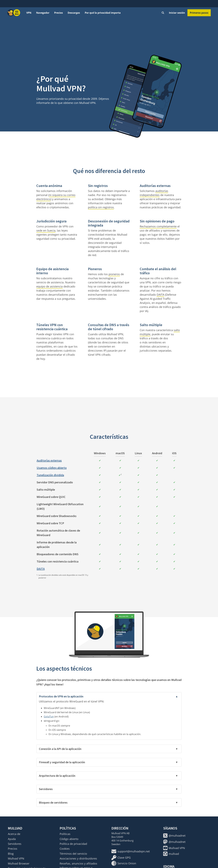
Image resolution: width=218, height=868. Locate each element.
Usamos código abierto (52, 468)
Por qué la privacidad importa (103, 13)
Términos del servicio (73, 854)
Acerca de (14, 834)
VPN (29, 13)
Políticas (65, 834)
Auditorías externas (49, 460)
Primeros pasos (199, 13)
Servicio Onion (124, 863)
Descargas (74, 13)
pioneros (114, 274)
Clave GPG (121, 858)
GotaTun (49, 717)
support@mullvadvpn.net (131, 851)
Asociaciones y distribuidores (78, 858)
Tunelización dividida (50, 475)
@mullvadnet (174, 836)
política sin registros (101, 207)
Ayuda (12, 839)
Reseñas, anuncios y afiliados (78, 863)
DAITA (160, 295)
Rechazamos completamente (158, 226)
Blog (11, 854)
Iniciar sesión (177, 13)
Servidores (15, 844)
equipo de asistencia (50, 286)
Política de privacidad (73, 844)
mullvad (171, 854)
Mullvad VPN (16, 858)
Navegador (43, 13)
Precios (59, 13)
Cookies (65, 849)
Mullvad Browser (19, 863)
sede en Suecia (46, 230)
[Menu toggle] (17, 13)
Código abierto (69, 839)
